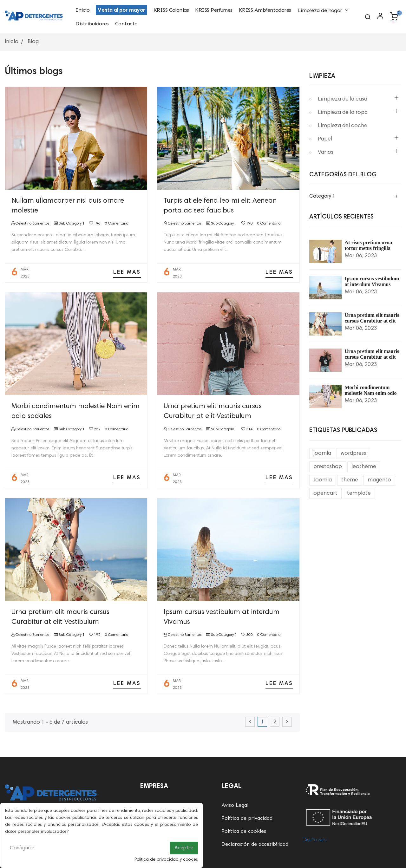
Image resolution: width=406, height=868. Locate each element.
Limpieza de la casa (343, 99)
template (359, 493)
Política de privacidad (247, 818)
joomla (322, 454)
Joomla (323, 480)
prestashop (328, 467)
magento (379, 480)
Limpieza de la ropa (343, 113)
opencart (325, 493)
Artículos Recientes (341, 217)
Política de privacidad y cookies (166, 860)
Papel (325, 139)
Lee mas (127, 272)
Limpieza (322, 76)
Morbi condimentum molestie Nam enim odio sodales (371, 393)
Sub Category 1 (72, 224)
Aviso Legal (235, 805)
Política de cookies (244, 831)
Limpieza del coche (343, 126)
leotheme (364, 467)
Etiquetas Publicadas (343, 431)
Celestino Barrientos (32, 224)
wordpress (353, 454)
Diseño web (314, 840)
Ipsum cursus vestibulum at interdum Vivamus (372, 281)
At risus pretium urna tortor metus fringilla (369, 245)
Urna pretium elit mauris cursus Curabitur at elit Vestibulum (372, 321)
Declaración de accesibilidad (255, 844)
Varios (326, 153)
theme (350, 480)
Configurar (22, 848)
